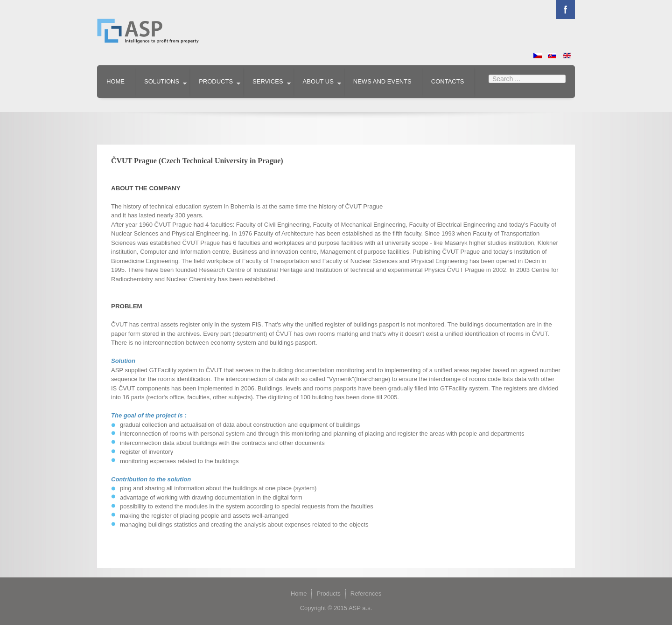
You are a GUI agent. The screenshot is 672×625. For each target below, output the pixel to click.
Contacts (448, 81)
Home (115, 81)
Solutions (162, 81)
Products (216, 81)
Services (268, 81)
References (366, 594)
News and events (382, 81)
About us (318, 81)
